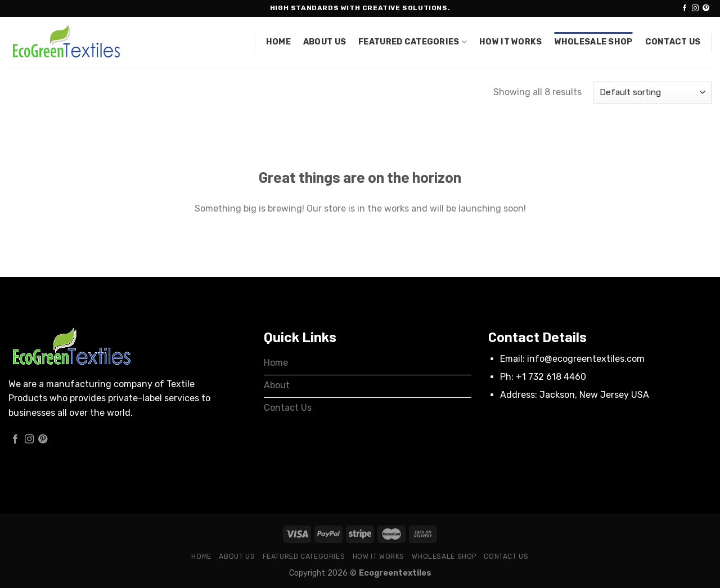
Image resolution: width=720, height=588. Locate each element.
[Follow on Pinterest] (706, 8)
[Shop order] (652, 93)
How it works (510, 42)
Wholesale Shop (594, 42)
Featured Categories (413, 42)
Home (278, 42)
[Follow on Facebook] (685, 8)
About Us (325, 42)
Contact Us (673, 42)
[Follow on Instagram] (695, 8)
